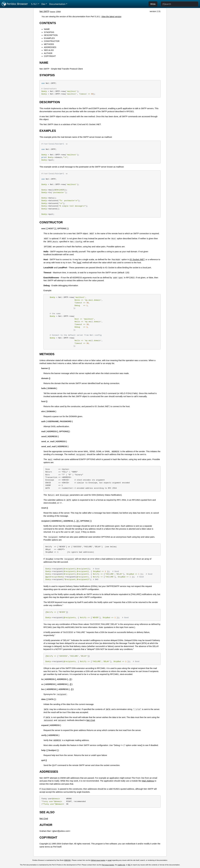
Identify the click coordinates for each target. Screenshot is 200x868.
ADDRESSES (50, 47)
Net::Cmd (91, 720)
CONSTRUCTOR (52, 41)
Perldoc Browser (15, 4)
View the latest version (111, 17)
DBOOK (67, 860)
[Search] (180, 4)
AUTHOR (48, 53)
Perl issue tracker (108, 865)
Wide (153, 4)
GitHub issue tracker (98, 860)
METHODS (49, 44)
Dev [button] (43, 4)
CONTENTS (48, 23)
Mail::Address (148, 781)
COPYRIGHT (50, 56)
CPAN (58, 12)
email (110, 860)
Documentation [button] (57, 4)
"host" (79, 263)
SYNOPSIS (49, 32)
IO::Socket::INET (137, 259)
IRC (129, 865)
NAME (47, 29)
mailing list (121, 865)
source (53, 12)
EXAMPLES (49, 38)
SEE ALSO (49, 50)
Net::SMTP (44, 11)
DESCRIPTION (51, 35)
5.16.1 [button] (34, 4)
